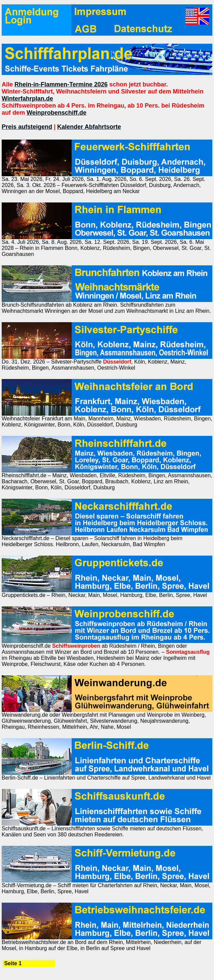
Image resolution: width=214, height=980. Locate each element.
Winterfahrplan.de (27, 99)
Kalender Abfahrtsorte (89, 127)
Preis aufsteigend (27, 127)
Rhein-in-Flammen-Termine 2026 (61, 84)
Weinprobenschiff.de (57, 113)
